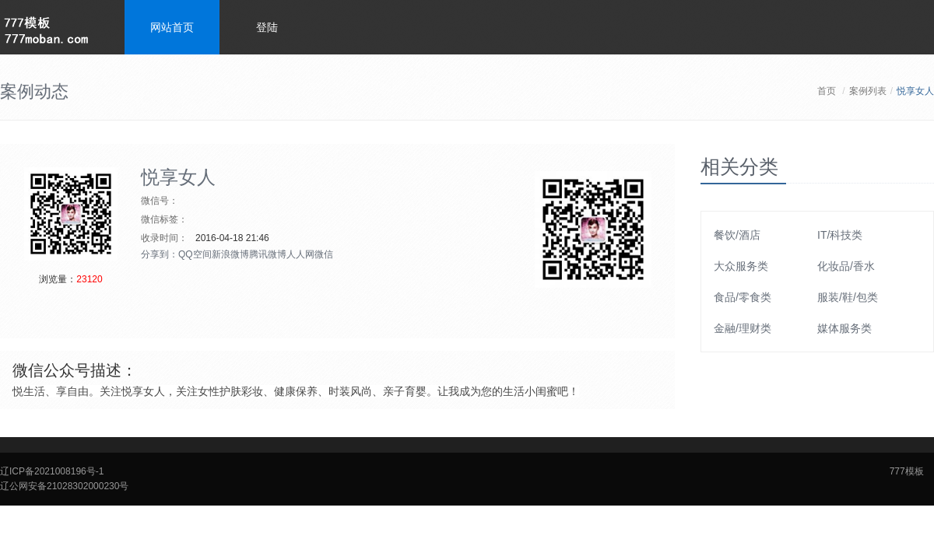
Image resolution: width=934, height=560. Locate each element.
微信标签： (164, 219)
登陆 (267, 27)
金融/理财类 (743, 328)
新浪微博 (230, 254)
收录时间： (164, 238)
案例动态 (34, 91)
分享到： (160, 254)
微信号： (160, 201)
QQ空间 (195, 254)
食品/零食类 (743, 297)
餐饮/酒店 (737, 235)
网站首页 (172, 27)
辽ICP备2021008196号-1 (52, 471)
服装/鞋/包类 (848, 297)
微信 (324, 254)
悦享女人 (178, 177)
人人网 (300, 254)
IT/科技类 (840, 235)
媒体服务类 (844, 328)
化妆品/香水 (846, 266)
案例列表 (868, 91)
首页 (827, 91)
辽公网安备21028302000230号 (64, 486)
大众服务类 (741, 266)
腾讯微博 (268, 254)
